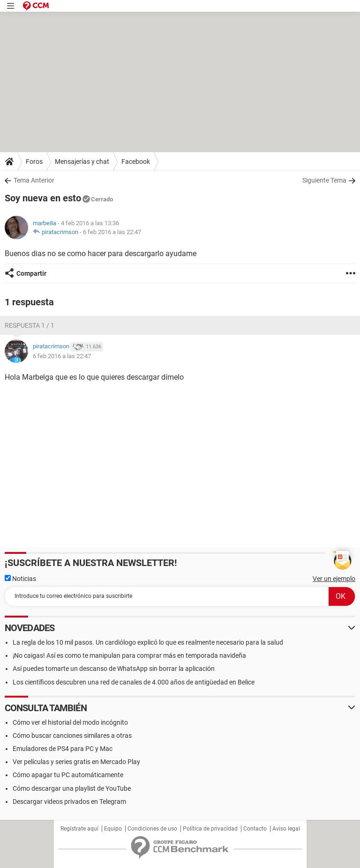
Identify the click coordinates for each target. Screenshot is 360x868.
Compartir (31, 273)
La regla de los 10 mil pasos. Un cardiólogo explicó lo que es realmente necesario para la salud (148, 642)
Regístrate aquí (79, 829)
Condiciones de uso (152, 829)
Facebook (136, 162)
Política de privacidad (210, 829)
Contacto (255, 829)
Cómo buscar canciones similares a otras (72, 736)
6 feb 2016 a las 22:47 (112, 232)
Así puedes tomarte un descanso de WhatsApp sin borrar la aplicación (114, 669)
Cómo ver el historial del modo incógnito (70, 722)
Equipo (113, 829)
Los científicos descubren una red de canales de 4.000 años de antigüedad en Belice (134, 682)
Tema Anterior (34, 180)
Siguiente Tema (324, 180)
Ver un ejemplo (334, 579)
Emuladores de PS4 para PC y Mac (63, 749)
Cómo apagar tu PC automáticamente (68, 775)
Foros (34, 162)
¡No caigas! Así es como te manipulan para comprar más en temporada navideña (129, 655)
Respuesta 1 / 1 (30, 325)
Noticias (20, 579)
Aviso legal (286, 829)
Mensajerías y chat (82, 162)
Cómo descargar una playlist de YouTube (72, 788)
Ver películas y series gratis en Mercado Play (76, 762)
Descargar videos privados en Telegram (69, 802)
